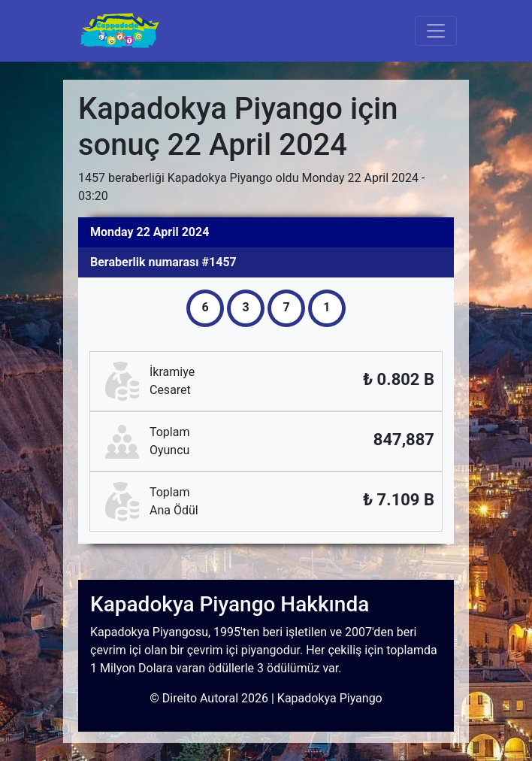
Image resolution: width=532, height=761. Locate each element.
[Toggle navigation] (436, 31)
